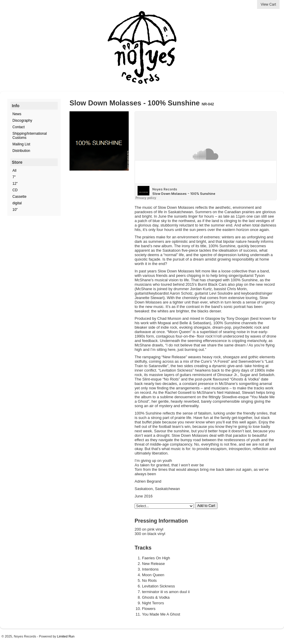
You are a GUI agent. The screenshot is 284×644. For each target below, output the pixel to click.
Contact (18, 127)
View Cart (268, 4)
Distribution (21, 151)
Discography (22, 121)
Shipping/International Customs (30, 136)
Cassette (19, 197)
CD (15, 190)
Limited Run (66, 636)
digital (17, 203)
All (14, 171)
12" (15, 184)
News (17, 114)
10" (15, 210)
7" (14, 177)
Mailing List (21, 144)
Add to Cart (206, 506)
